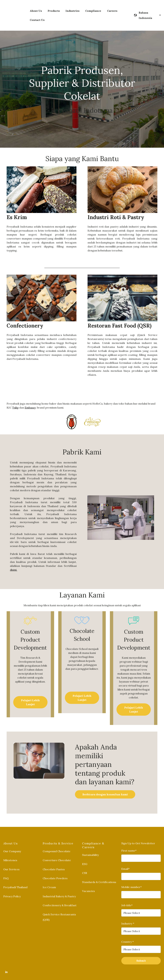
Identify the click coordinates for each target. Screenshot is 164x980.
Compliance (93, 9)
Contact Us (37, 18)
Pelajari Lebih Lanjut (30, 698)
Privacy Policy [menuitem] (12, 892)
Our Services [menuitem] (11, 865)
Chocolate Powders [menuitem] (55, 874)
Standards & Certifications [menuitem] (99, 878)
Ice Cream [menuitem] (49, 883)
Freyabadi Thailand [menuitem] (15, 883)
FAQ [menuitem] (6, 874)
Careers (112, 9)
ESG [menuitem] (85, 860)
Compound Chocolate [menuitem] (57, 847)
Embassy (30, 403)
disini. (14, 565)
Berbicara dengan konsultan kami (105, 790)
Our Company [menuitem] (12, 847)
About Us (36, 9)
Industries (72, 9)
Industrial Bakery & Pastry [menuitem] (59, 892)
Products (54, 9)
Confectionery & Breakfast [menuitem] (60, 901)
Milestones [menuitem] (10, 856)
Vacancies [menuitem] (88, 887)
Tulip (15, 403)
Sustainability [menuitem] (90, 851)
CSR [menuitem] (85, 869)
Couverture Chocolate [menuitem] (57, 856)
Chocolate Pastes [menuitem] (54, 865)
